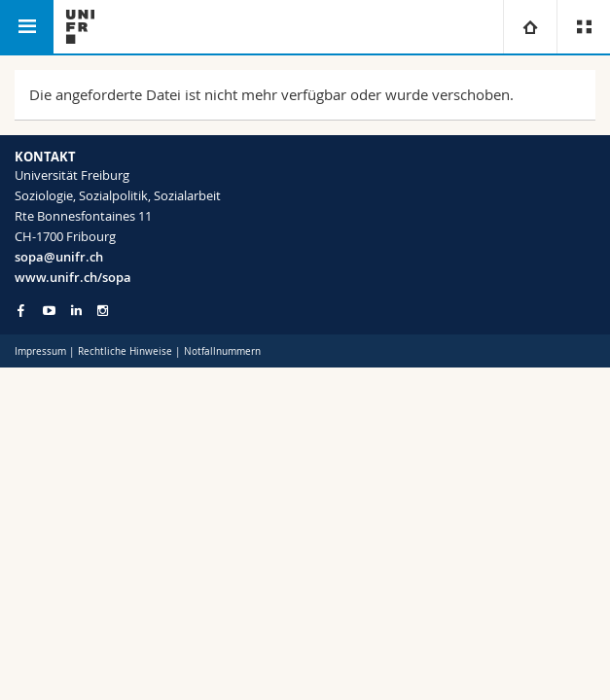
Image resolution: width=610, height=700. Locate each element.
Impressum (40, 351)
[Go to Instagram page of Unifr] (103, 311)
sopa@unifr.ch (59, 257)
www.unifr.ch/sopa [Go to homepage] (73, 277)
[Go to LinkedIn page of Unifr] (76, 311)
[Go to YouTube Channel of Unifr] (49, 311)
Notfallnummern (222, 351)
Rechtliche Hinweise (125, 351)
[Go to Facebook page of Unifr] (21, 310)
